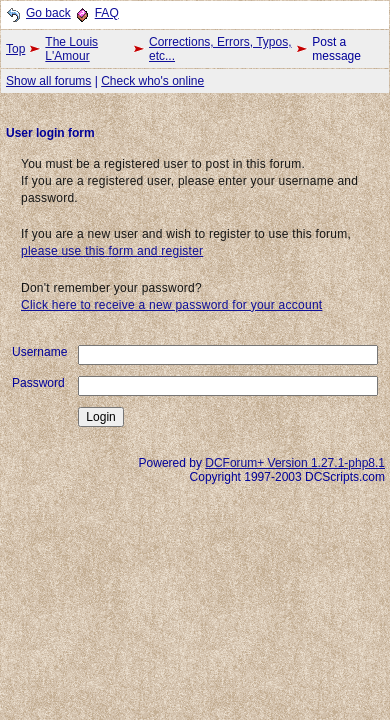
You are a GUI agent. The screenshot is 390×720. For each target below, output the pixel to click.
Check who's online (152, 81)
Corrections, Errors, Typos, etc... (220, 49)
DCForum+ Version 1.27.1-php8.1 (295, 463)
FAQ (107, 13)
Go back (48, 13)
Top (15, 49)
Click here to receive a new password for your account (171, 305)
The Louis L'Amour (71, 49)
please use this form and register (112, 251)
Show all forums (48, 81)
